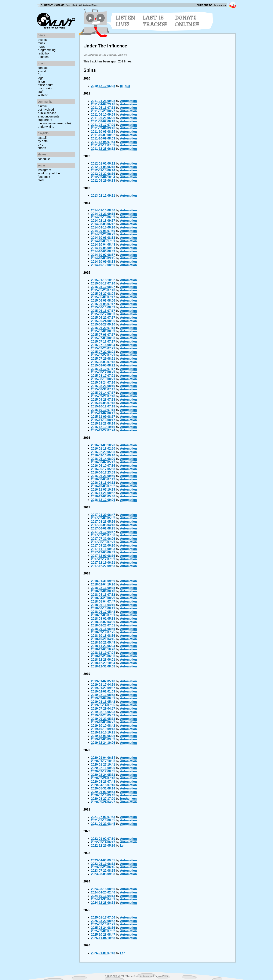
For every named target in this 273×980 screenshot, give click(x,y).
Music (42, 43)
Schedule (44, 159)
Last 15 (42, 138)
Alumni (42, 106)
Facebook (44, 177)
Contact (43, 68)
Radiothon (44, 53)
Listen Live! (126, 21)
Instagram (44, 170)
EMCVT (42, 71)
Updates (43, 57)
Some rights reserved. (144, 976)
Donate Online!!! (187, 21)
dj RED (125, 86)
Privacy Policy (162, 976)
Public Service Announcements (49, 115)
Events (42, 40)
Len (123, 846)
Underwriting (46, 127)
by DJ (41, 145)
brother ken (128, 799)
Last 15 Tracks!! (155, 21)
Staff (41, 92)
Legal (41, 78)
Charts (42, 148)
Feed (41, 180)
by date (43, 141)
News (41, 47)
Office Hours (45, 85)
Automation (128, 101)
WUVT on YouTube (49, 173)
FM (39, 75)
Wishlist (43, 95)
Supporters (45, 120)
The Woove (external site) (54, 123)
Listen (41, 82)
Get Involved (46, 110)
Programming (47, 50)
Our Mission (45, 88)
